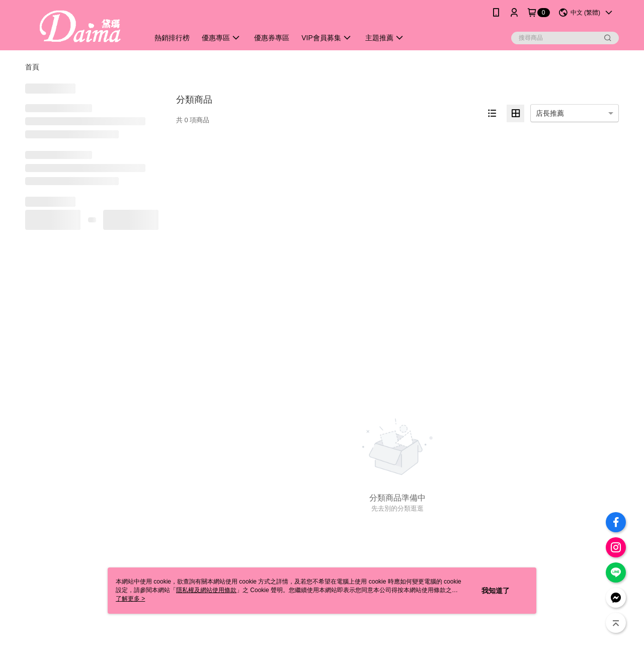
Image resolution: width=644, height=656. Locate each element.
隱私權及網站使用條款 (206, 590)
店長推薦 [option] (550, 113)
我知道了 (496, 591)
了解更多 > (130, 599)
